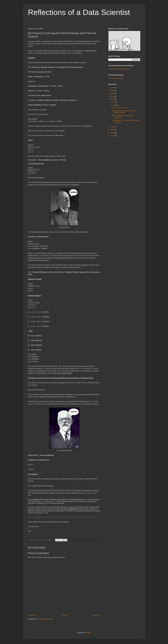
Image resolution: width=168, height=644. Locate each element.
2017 (113, 136)
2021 (113, 100)
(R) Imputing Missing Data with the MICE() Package (124, 112)
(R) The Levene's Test (119, 108)
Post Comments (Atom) (45, 619)
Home (65, 615)
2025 (113, 88)
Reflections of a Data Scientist (79, 12)
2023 (113, 94)
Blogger (88, 633)
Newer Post (33, 615)
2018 (113, 133)
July (114, 102)
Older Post (96, 615)
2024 (113, 91)
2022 (113, 97)
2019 (113, 130)
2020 (113, 127)
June (114, 105)
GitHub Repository (116, 78)
